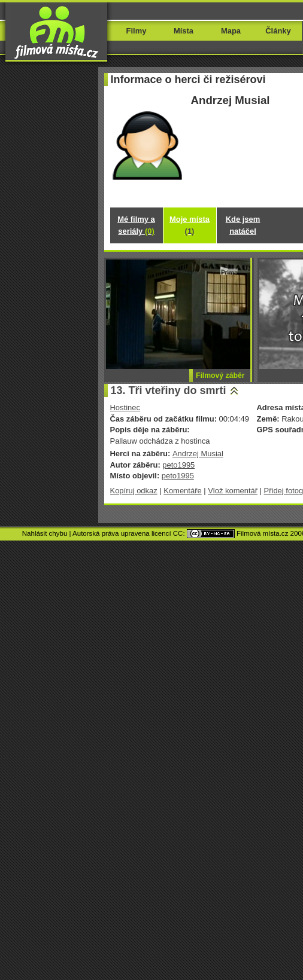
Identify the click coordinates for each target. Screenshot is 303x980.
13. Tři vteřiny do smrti (169, 390)
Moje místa (190, 225)
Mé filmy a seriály (136, 225)
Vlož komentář (233, 491)
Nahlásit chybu (45, 533)
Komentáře (182, 491)
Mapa (231, 31)
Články (278, 31)
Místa (184, 31)
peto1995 (178, 465)
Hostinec (125, 407)
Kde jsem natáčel (243, 225)
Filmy (137, 31)
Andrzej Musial (198, 454)
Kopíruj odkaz (134, 491)
